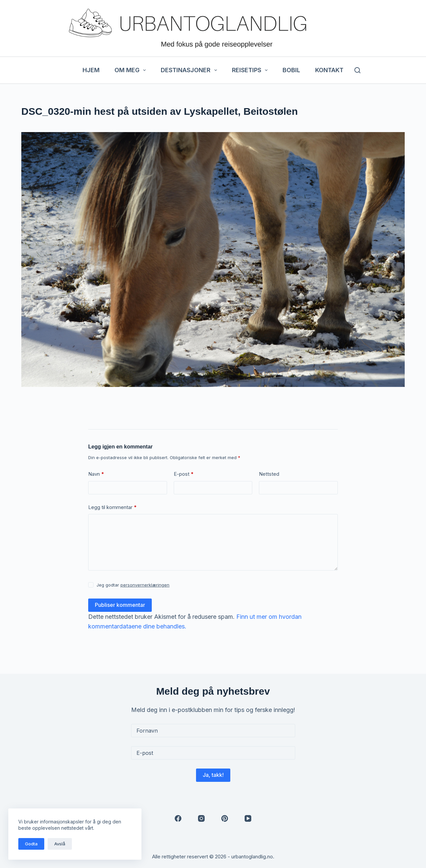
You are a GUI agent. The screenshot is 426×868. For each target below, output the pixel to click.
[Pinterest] (225, 818)
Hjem (91, 70)
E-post (184, 474)
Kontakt (329, 70)
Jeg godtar (133, 585)
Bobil (291, 70)
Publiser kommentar (120, 605)
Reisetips (251, 70)
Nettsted (269, 474)
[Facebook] (178, 818)
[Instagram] (201, 818)
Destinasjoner (190, 70)
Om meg (132, 70)
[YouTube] (248, 818)
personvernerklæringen (145, 585)
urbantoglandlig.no (252, 857)
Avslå (60, 844)
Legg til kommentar (112, 508)
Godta (31, 844)
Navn (96, 474)
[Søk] (357, 70)
